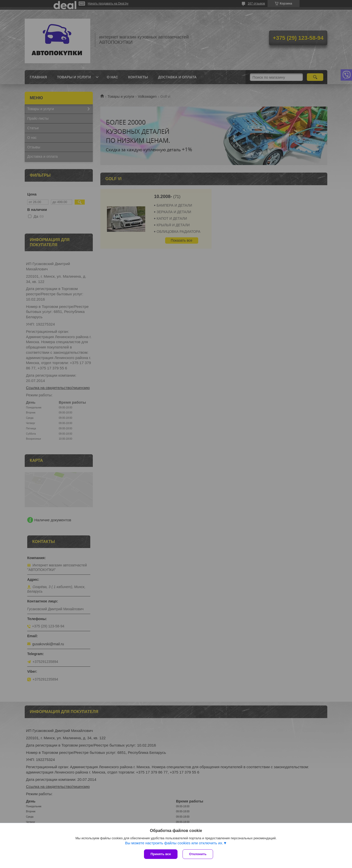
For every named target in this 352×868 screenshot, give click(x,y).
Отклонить (198, 854)
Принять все (161, 854)
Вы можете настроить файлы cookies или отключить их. (174, 843)
